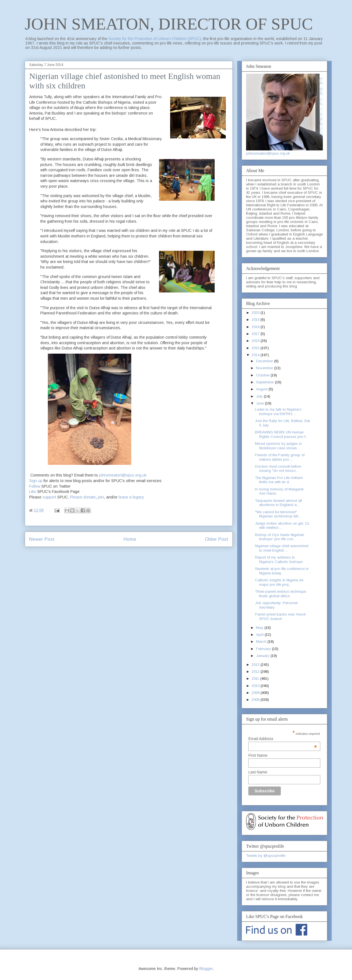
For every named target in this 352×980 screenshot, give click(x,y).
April (260, 635)
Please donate (83, 497)
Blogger (206, 969)
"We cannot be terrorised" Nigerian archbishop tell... (278, 514)
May (260, 628)
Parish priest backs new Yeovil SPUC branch (280, 616)
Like (33, 492)
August (262, 389)
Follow (35, 486)
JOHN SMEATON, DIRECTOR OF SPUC (169, 24)
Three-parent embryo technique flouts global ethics (281, 594)
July (260, 396)
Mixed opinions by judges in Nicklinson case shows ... (278, 446)
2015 (256, 348)
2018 (256, 327)
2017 (256, 334)
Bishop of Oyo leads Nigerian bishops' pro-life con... (280, 537)
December (265, 361)
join (101, 497)
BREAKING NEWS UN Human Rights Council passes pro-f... (281, 434)
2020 (256, 313)
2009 (256, 693)
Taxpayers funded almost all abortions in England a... (278, 503)
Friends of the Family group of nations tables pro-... (280, 457)
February (264, 649)
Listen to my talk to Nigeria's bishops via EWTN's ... (278, 412)
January (263, 656)
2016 (256, 341)
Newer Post (42, 539)
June (261, 403)
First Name (258, 755)
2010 (256, 686)
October (263, 375)
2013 (256, 665)
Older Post (217, 539)
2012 (256, 672)
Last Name (258, 772)
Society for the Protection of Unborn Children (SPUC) (155, 39)
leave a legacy (131, 497)
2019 (256, 320)
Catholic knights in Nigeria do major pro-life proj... (279, 582)
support (49, 497)
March (262, 642)
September (266, 382)
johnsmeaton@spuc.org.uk (123, 475)
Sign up (36, 481)
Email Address (283, 739)
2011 (256, 678)
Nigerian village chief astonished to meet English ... (282, 548)
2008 (256, 700)
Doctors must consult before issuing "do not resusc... (278, 469)
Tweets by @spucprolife (266, 856)
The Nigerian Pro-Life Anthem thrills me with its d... (279, 480)
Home (130, 539)
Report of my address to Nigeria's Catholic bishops (279, 560)
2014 (256, 355)
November (265, 368)
